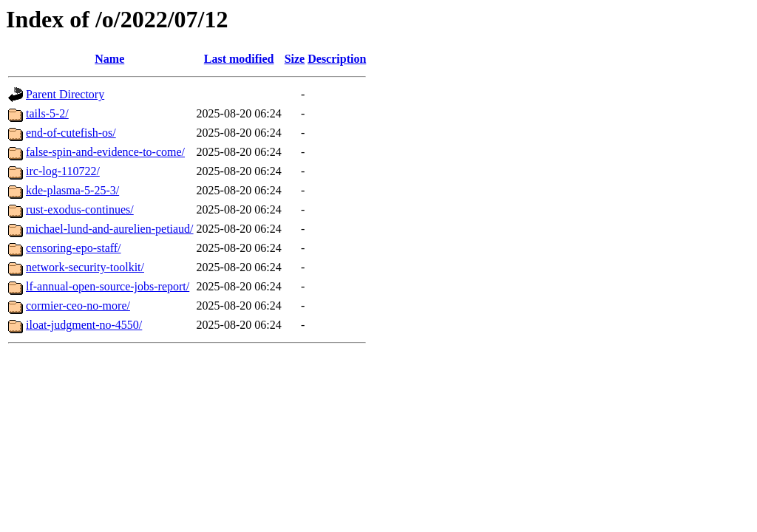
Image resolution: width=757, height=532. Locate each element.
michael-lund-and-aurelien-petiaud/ (110, 229)
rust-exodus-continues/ (80, 209)
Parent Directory (65, 94)
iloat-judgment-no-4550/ (84, 325)
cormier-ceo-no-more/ (78, 306)
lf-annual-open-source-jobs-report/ (108, 286)
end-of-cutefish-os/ (71, 133)
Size (295, 59)
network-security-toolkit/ (85, 267)
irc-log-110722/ (63, 171)
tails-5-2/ (47, 113)
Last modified (239, 59)
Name (109, 59)
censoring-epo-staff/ (74, 248)
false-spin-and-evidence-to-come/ (105, 152)
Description (337, 59)
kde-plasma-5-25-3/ (72, 190)
